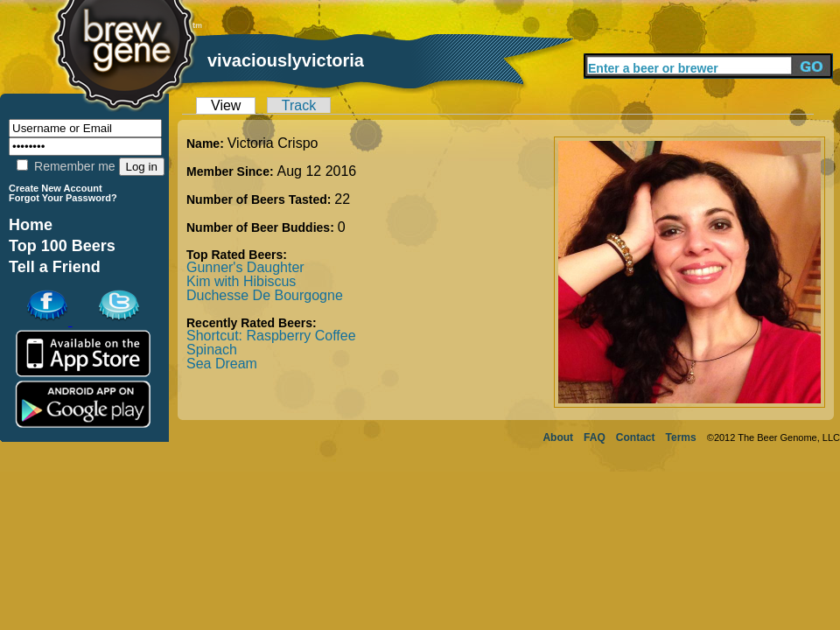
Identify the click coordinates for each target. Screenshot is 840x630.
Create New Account (56, 188)
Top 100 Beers (62, 246)
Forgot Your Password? (63, 198)
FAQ (595, 437)
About (558, 437)
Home (31, 225)
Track (299, 105)
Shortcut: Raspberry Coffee (271, 336)
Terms (681, 437)
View (226, 105)
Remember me (66, 166)
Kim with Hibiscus (241, 281)
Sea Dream (222, 364)
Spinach (212, 350)
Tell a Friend (55, 267)
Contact (636, 437)
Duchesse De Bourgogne (265, 295)
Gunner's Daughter (245, 267)
